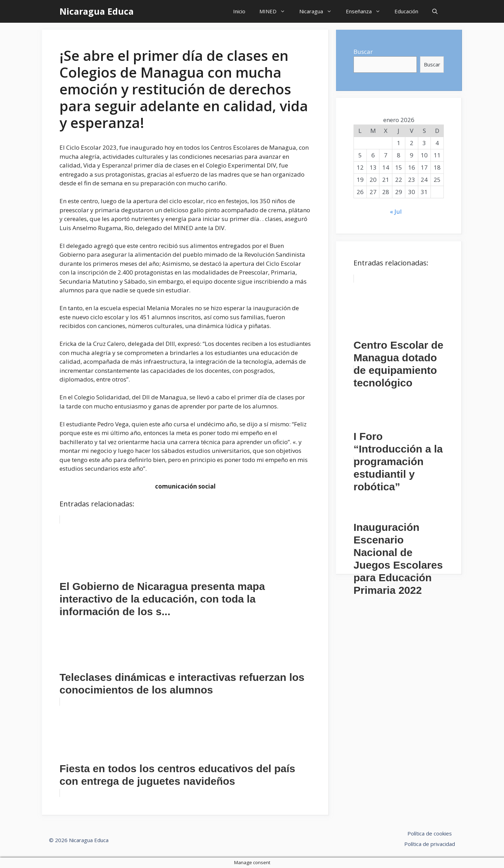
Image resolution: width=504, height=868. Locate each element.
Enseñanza (367, 11)
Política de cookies (430, 833)
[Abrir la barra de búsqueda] (435, 11)
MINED (276, 11)
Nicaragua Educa (97, 11)
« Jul (396, 211)
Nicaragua (319, 11)
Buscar (363, 52)
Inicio (239, 11)
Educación (406, 11)
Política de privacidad (430, 844)
